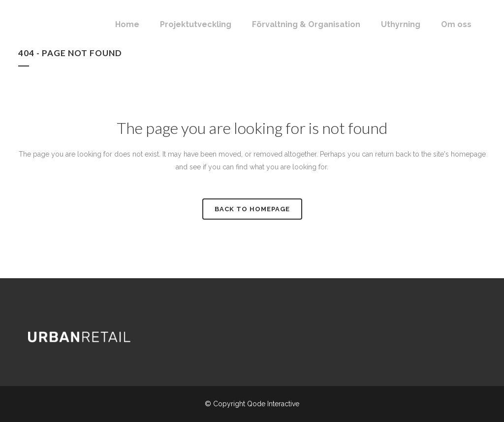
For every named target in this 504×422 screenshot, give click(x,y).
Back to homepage (252, 209)
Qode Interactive (273, 404)
